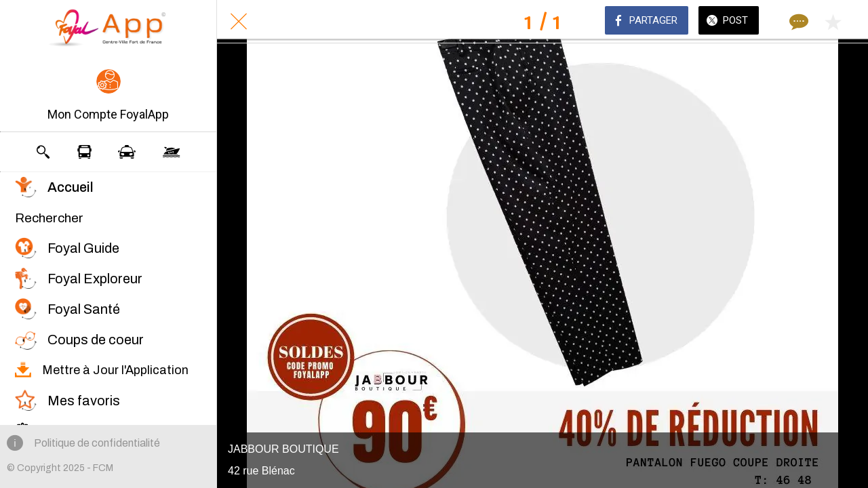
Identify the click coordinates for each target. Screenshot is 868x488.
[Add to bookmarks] (833, 22)
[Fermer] (239, 22)
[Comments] (797, 22)
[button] (108, 96)
